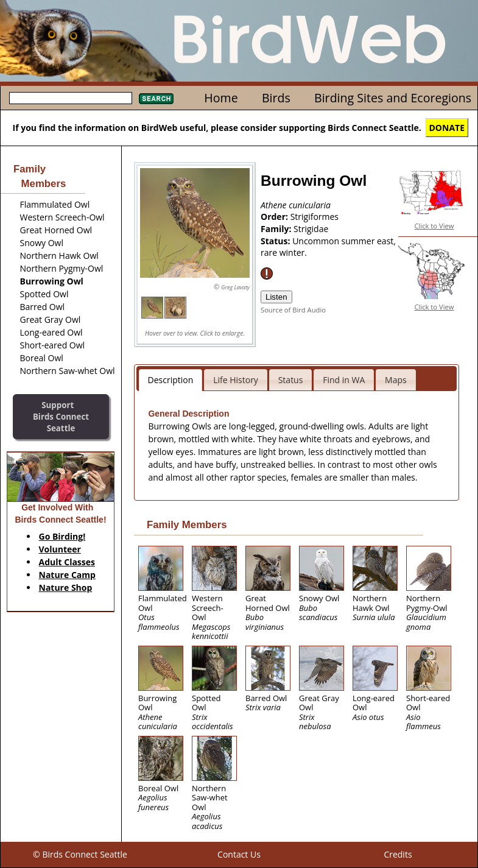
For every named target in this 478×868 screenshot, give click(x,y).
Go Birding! (62, 536)
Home (221, 98)
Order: (276, 217)
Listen (276, 297)
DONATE (447, 128)
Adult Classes (67, 562)
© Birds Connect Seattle (80, 854)
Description (171, 380)
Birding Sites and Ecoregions (393, 98)
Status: (276, 241)
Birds (276, 98)
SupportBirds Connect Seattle (61, 416)
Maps (396, 380)
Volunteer (60, 549)
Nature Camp (67, 575)
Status (291, 380)
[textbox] (71, 98)
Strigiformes (315, 217)
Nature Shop (66, 587)
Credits (398, 854)
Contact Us (239, 854)
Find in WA (344, 380)
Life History (236, 380)
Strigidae (311, 229)
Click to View (434, 226)
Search (156, 99)
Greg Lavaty (235, 287)
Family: (277, 229)
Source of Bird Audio (293, 310)
